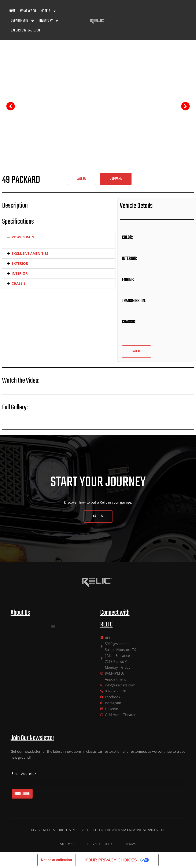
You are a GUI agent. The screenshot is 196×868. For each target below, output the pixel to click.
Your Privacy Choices (111, 860)
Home (12, 11)
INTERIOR (20, 273)
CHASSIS (19, 283)
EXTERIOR (20, 264)
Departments (23, 21)
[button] (116, 179)
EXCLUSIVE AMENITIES (30, 254)
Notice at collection (57, 860)
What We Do (28, 11)
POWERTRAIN (23, 237)
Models (49, 11)
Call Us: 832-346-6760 (25, 31)
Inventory (49, 21)
